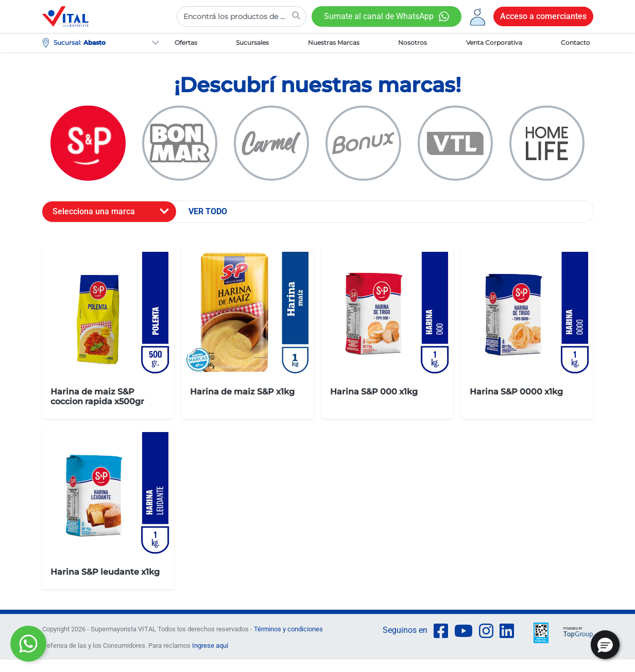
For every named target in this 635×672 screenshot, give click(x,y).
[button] (605, 645)
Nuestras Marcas (334, 42)
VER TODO (208, 211)
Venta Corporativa (494, 42)
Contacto (576, 42)
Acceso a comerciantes (543, 16)
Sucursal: (67, 42)
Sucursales (252, 42)
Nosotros (413, 42)
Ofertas (186, 42)
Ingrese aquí (210, 645)
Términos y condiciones (288, 629)
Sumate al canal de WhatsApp (379, 16)
